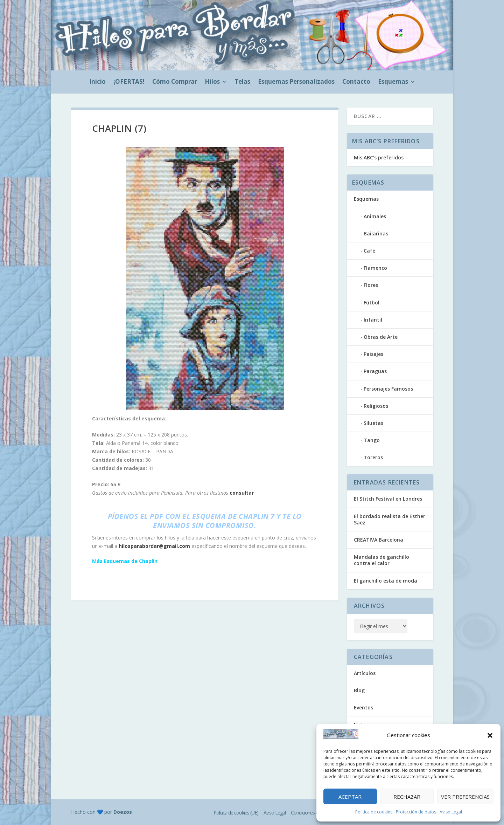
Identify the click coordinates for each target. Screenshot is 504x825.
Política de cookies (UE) (236, 813)
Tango (372, 440)
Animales (375, 216)
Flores (371, 285)
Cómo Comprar (175, 82)
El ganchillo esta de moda (386, 581)
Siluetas (373, 423)
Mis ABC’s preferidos (379, 157)
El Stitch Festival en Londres (388, 499)
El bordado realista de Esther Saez (390, 519)
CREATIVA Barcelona (379, 540)
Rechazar (407, 797)
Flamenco (375, 268)
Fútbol (372, 302)
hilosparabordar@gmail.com (154, 546)
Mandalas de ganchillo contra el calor (381, 560)
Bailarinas (376, 233)
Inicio (97, 82)
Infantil (373, 320)
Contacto (356, 82)
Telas (242, 82)
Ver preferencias (465, 797)
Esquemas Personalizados (296, 82)
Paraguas (375, 371)
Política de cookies (374, 812)
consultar (242, 493)
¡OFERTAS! (129, 82)
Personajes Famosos (388, 389)
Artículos (365, 673)
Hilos (212, 82)
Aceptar (350, 797)
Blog (359, 690)
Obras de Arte (381, 337)
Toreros (373, 457)
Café (369, 251)
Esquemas (393, 82)
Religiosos (376, 406)
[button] (490, 735)
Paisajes (373, 354)
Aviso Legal (451, 812)
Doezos (123, 812)
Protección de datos (416, 812)
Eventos (363, 707)
